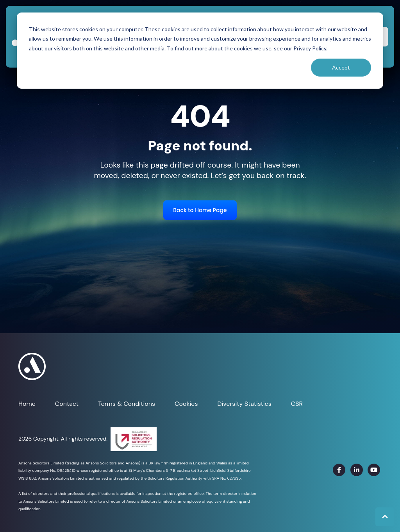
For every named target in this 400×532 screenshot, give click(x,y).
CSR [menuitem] (297, 404)
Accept (341, 67)
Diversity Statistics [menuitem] (244, 404)
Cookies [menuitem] (186, 404)
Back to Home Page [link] (200, 210)
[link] (339, 470)
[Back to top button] (385, 517)
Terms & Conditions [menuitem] (127, 404)
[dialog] (200, 51)
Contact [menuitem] (67, 404)
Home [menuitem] (27, 404)
